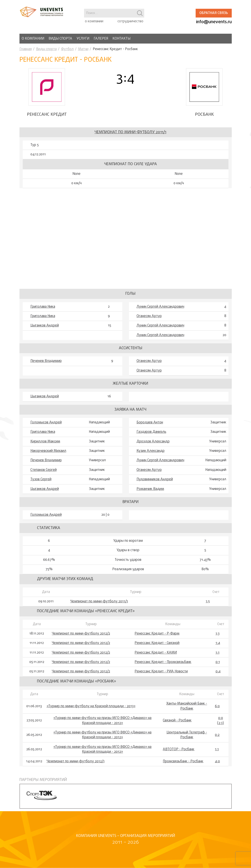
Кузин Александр (151, 453)
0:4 (218, 674)
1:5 (208, 604)
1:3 (218, 636)
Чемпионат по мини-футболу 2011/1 (130, 135)
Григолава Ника (43, 309)
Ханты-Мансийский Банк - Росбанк (187, 709)
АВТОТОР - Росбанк (179, 752)
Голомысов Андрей (46, 425)
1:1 (218, 655)
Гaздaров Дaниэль (151, 435)
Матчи (83, 49)
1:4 (218, 646)
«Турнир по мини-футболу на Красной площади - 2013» (91, 709)
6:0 (217, 709)
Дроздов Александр (153, 444)
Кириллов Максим (45, 444)
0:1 (218, 665)
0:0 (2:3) (220, 723)
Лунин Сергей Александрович (160, 309)
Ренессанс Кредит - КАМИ (156, 655)
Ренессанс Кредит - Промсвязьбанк (163, 665)
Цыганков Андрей (45, 328)
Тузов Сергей (41, 482)
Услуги (83, 39)
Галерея (101, 39)
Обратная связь (214, 13)
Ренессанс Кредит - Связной (157, 646)
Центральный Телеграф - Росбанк (187, 737)
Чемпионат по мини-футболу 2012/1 (76, 764)
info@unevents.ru (214, 22)
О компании (33, 39)
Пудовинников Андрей (155, 482)
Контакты (121, 39)
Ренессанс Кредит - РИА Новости (161, 674)
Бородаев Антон (150, 425)
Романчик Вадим (150, 491)
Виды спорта (60, 39)
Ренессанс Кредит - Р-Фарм (157, 636)
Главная (26, 49)
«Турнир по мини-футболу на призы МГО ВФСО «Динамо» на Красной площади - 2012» (102, 723)
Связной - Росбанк (177, 723)
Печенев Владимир (46, 364)
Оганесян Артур (149, 319)
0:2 (217, 737)
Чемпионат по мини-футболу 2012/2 (81, 636)
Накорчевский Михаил (48, 453)
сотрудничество (130, 21)
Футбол (67, 49)
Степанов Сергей (44, 472)
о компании (94, 21)
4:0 (217, 764)
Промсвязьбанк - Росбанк (183, 764)
